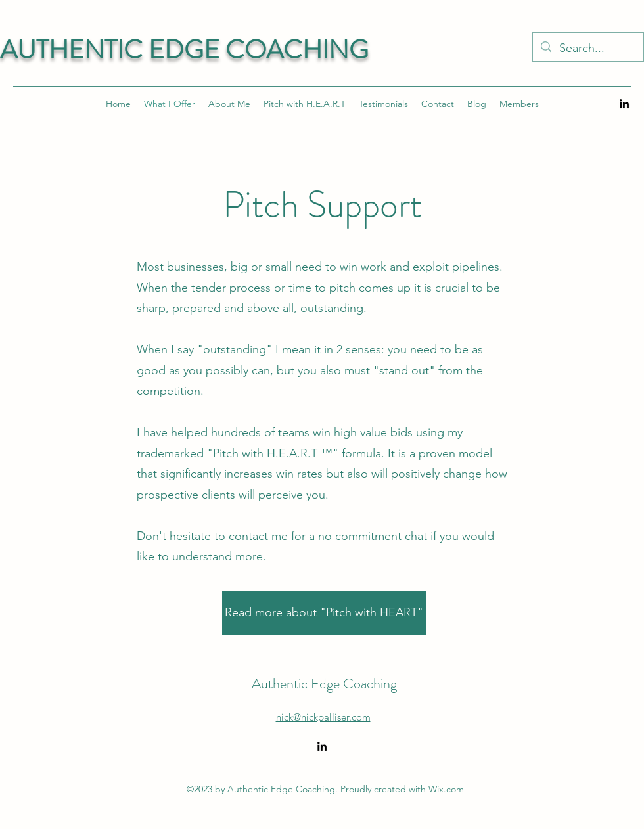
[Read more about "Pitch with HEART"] (324, 613)
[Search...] (587, 49)
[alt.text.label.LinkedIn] (624, 104)
